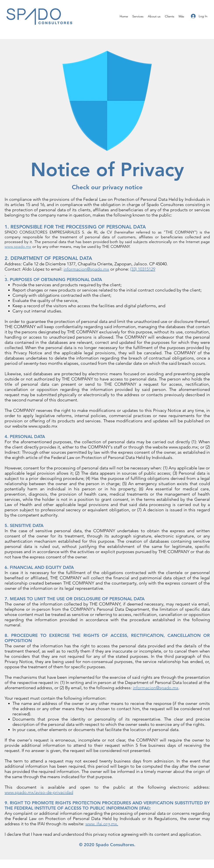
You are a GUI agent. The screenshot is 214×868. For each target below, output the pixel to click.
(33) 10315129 (143, 269)
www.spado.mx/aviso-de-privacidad (39, 792)
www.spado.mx (18, 247)
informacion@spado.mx (156, 688)
